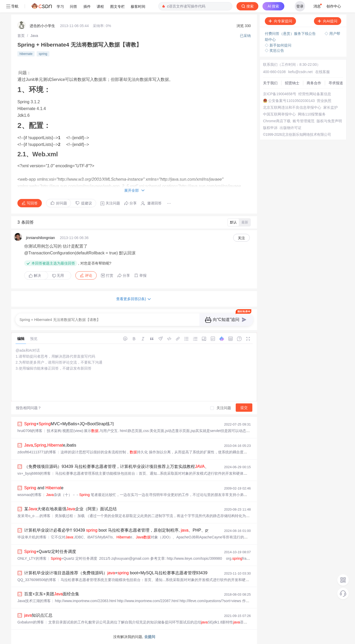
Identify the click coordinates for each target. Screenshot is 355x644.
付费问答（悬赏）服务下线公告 (291, 34)
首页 (21, 36)
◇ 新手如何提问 (278, 45)
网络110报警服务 (312, 114)
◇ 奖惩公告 (274, 50)
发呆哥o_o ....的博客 (34, 516)
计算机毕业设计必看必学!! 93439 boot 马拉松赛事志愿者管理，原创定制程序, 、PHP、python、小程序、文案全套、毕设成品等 (152, 530)
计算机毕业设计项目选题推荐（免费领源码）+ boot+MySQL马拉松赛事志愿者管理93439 (116, 573)
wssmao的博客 (29, 495)
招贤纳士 (292, 83)
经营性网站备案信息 (315, 94)
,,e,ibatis (50, 445)
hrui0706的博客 (30, 431)
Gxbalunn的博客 (31, 622)
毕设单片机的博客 (32, 537)
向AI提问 (328, 21)
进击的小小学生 (42, 26)
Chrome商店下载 (277, 121)
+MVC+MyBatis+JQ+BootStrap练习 (69, 424)
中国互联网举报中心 (279, 114)
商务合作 (314, 83)
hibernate (26, 54)
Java (34, 36)
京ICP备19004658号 (280, 94)
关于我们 (270, 83)
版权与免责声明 (329, 121)
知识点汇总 (38, 615)
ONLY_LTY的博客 (32, 558)
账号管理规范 (304, 121)
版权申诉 (270, 128)
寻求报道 (336, 83)
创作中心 (334, 6)
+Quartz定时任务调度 (50, 552)
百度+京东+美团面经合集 (52, 594)
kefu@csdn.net (300, 72)
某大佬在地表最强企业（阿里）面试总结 (70, 509)
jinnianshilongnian (40, 238)
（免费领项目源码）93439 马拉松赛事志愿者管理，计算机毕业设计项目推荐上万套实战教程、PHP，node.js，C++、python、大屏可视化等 (163, 466)
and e (44, 488)
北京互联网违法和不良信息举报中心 (292, 107)
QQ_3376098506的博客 (37, 580)
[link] (21, 36)
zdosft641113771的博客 (37, 452)
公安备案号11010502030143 (291, 101)
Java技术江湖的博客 (34, 601)
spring (43, 54)
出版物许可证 (291, 128)
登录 (300, 6)
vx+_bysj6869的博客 (34, 473)
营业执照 (324, 101)
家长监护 (331, 107)
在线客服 (323, 72)
